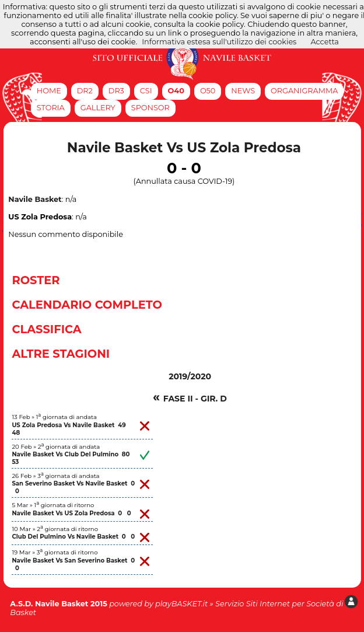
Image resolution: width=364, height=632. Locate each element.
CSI (146, 91)
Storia (51, 108)
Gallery (98, 108)
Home (49, 91)
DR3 (116, 91)
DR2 (85, 91)
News (243, 91)
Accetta (325, 42)
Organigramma (304, 91)
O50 (208, 91)
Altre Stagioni (61, 354)
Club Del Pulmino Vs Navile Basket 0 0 (73, 537)
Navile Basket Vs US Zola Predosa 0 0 (71, 513)
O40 (176, 91)
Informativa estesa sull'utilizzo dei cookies (219, 42)
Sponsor (150, 108)
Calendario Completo (87, 305)
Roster (36, 280)
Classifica (46, 329)
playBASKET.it (181, 604)
